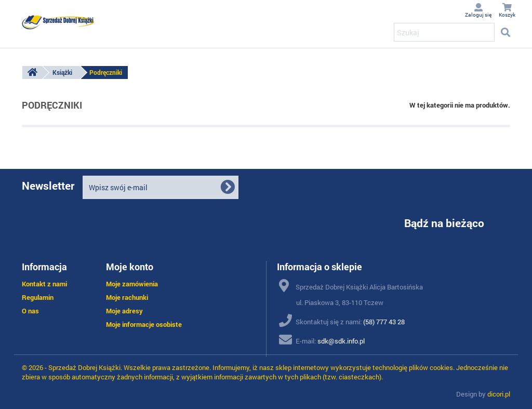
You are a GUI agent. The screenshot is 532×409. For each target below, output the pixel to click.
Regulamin (38, 297)
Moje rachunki (127, 297)
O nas (30, 311)
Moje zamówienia (132, 284)
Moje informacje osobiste (144, 324)
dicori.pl (499, 394)
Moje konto (130, 267)
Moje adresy (124, 311)
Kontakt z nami (44, 284)
